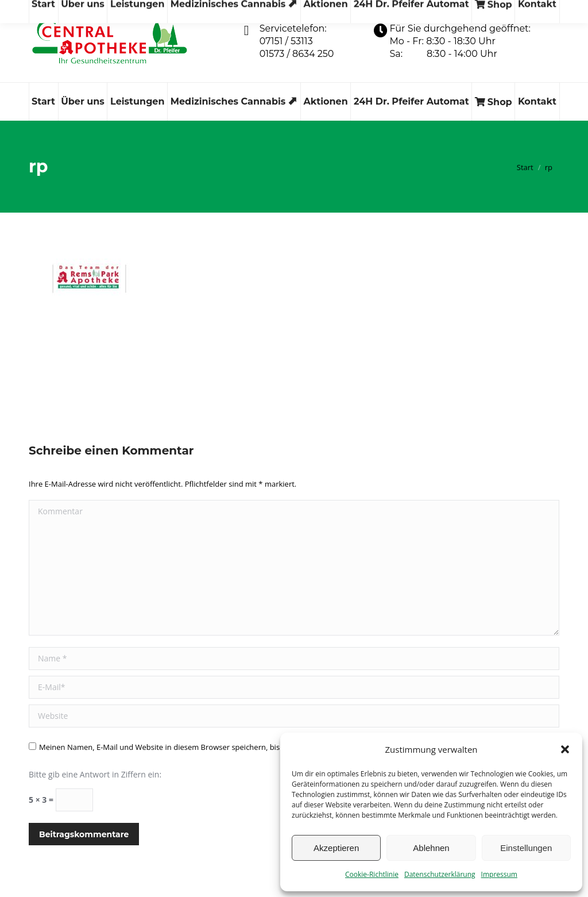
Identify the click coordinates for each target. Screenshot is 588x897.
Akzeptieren (336, 848)
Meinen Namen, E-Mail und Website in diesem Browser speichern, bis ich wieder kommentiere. (204, 747)
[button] (565, 749)
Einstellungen (526, 848)
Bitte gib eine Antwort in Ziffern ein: (95, 774)
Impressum (499, 874)
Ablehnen (431, 848)
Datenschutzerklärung (440, 874)
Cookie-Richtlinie (372, 874)
